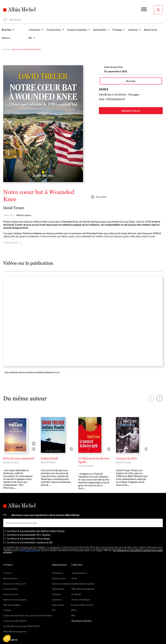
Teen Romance (79, 558)
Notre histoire (10, 563)
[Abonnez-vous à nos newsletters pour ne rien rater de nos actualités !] (143, 9)
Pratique (56, 579)
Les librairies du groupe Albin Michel (21, 611)
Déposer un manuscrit (14, 568)
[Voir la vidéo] (34, 449)
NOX (74, 595)
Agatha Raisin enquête (83, 568)
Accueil (6, 49)
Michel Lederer (24, 215)
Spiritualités (58, 574)
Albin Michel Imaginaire (15, 616)
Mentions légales (12, 590)
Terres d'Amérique (81, 584)
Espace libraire (11, 574)
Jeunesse (57, 584)
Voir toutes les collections (82, 606)
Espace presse (11, 579)
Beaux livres (58, 590)
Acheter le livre (131, 111)
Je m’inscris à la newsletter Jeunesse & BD (30, 527)
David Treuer (14, 208)
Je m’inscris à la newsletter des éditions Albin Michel (36, 516)
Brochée (131, 81)
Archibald (76, 579)
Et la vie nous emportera (19, 458)
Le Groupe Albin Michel (15, 606)
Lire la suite (13, 243)
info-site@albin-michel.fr (30, 535)
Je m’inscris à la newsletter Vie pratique (28, 523)
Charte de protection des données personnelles (28, 600)
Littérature (58, 558)
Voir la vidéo (99, 197)
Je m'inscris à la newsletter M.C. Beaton (29, 520)
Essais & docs (59, 563)
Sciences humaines (62, 568)
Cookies (7, 595)
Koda (74, 563)
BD (54, 595)
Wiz (73, 600)
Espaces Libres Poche (82, 590)
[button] (7, 638)
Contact (7, 558)
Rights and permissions (15, 584)
